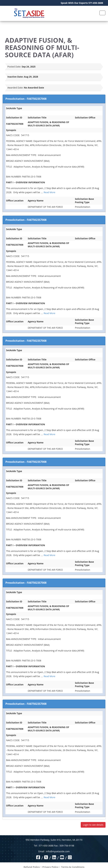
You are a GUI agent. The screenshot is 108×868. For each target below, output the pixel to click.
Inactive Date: (15, 77)
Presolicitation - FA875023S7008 (26, 99)
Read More (49, 192)
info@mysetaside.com (58, 851)
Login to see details (93, 825)
